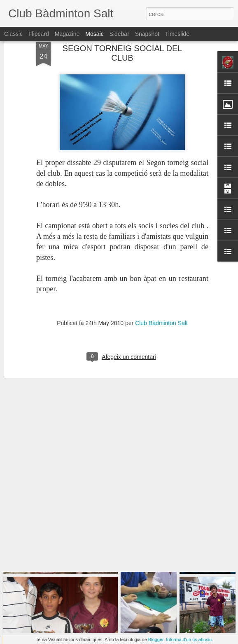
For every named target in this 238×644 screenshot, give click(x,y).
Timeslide (177, 34)
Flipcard (39, 34)
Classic (13, 34)
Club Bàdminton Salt (161, 294)
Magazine (67, 34)
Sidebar (119, 34)
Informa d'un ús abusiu (189, 639)
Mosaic (94, 34)
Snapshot (147, 34)
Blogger (156, 639)
